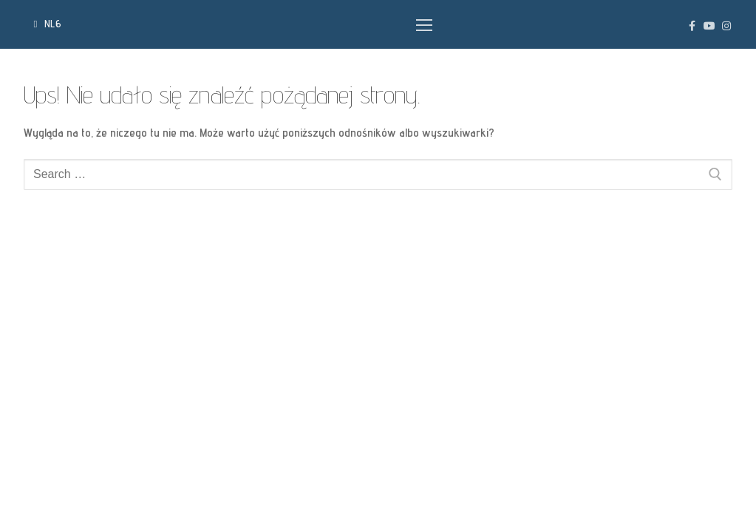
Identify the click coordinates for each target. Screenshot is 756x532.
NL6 (48, 24)
